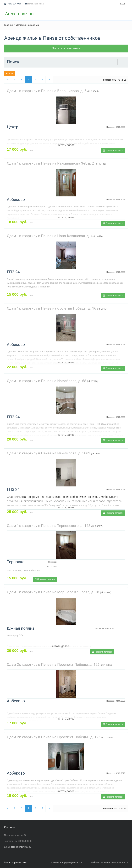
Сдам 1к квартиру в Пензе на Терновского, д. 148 (49, 526)
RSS (10, 74)
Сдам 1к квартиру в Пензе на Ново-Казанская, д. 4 (50, 236)
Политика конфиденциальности (66, 862)
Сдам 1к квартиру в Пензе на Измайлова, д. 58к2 (49, 453)
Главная (8, 25)
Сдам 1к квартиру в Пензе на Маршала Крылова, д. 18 (53, 592)
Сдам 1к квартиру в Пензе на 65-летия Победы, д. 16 (51, 308)
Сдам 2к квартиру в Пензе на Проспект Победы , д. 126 (54, 737)
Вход (123, 4)
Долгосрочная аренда (27, 25)
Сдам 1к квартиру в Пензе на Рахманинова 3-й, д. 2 (50, 163)
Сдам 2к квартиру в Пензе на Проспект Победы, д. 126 (53, 665)
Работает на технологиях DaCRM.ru (109, 862)
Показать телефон (113, 151)
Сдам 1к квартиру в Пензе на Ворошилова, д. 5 (47, 91)
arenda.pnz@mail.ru (36, 4)
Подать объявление (66, 48)
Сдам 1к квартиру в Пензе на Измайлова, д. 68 (47, 381)
